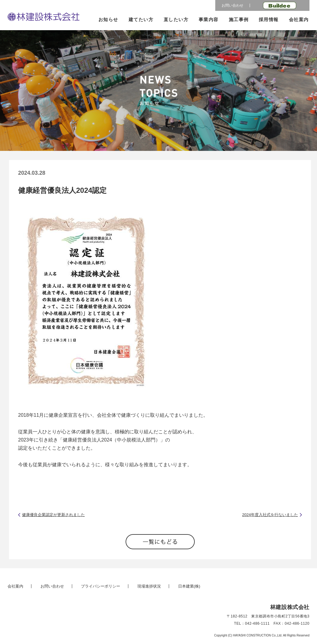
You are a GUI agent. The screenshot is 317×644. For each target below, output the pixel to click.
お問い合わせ (232, 5)
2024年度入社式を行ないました (270, 515)
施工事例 (239, 19)
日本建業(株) (189, 586)
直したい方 (176, 19)
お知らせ (108, 19)
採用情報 (269, 19)
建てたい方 (141, 19)
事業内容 (209, 19)
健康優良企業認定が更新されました (53, 515)
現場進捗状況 (149, 586)
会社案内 (299, 19)
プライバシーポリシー (101, 586)
